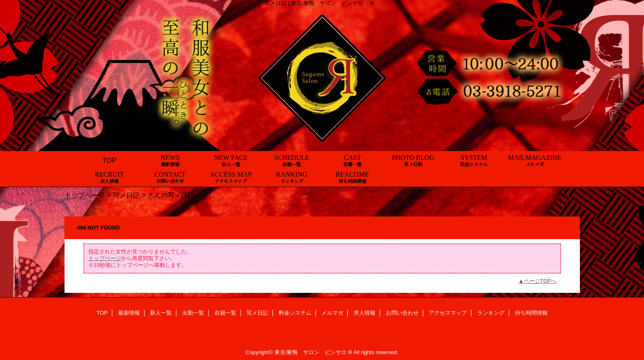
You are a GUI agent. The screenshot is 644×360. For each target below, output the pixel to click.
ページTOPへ (540, 281)
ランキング (491, 313)
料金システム (295, 313)
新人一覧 (161, 313)
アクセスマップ (448, 313)
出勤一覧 (193, 313)
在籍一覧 (225, 313)
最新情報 (129, 313)
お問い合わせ (402, 313)
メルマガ (332, 313)
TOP (110, 160)
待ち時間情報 (531, 313)
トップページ (85, 195)
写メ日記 (126, 195)
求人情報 (365, 313)
